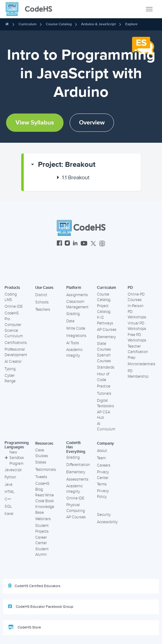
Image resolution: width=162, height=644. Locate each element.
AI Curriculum (106, 427)
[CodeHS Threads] (102, 244)
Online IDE (14, 306)
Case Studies (42, 453)
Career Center (41, 540)
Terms (102, 484)
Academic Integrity (74, 353)
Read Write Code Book (45, 498)
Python (10, 477)
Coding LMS (11, 297)
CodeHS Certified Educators (34, 586)
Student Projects (42, 528)
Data (70, 321)
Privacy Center (103, 475)
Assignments (77, 295)
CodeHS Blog (42, 487)
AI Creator (13, 362)
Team (101, 458)
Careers (104, 465)
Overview (92, 123)
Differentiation (78, 465)
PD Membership (138, 374)
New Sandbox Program (14, 458)
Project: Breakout (67, 164)
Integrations (76, 336)
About (102, 451)
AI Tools (73, 343)
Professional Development (16, 352)
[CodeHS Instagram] (67, 244)
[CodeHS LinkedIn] (75, 244)
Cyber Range (10, 378)
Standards (106, 367)
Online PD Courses (136, 297)
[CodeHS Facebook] (59, 244)
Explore (131, 24)
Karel (9, 514)
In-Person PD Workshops (137, 311)
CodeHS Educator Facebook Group (41, 607)
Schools (42, 302)
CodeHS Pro (12, 316)
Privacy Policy (103, 494)
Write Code (76, 328)
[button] (82, 165)
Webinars (43, 519)
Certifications (16, 343)
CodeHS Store (25, 627)
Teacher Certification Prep (138, 352)
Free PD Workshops (137, 338)
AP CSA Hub (103, 415)
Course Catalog (59, 24)
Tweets (41, 477)
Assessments (77, 479)
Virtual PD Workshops (137, 326)
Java (9, 485)
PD (130, 288)
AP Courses (107, 330)
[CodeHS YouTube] (84, 244)
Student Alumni (42, 552)
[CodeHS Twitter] (93, 244)
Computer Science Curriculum (14, 330)
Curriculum (28, 24)
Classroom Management (77, 304)
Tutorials (104, 394)
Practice (104, 386)
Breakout (76, 177)
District (41, 295)
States (41, 462)
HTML (10, 492)
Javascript (13, 470)
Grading (73, 314)
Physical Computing (76, 508)
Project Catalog (104, 309)
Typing (10, 369)
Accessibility (107, 522)
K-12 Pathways (105, 320)
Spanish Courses (104, 358)
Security (104, 515)
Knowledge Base (45, 510)
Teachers (43, 310)
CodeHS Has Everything (76, 447)
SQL (8, 506)
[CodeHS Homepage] (31, 9)
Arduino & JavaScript (98, 24)
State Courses (104, 346)
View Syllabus (35, 123)
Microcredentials (141, 364)
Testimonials (46, 470)
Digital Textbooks (105, 403)
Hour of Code (103, 377)
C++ (8, 499)
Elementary (106, 337)
